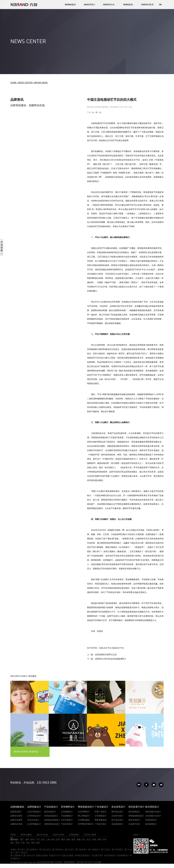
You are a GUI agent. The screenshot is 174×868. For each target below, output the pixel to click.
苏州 (58, 839)
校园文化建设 (42, 855)
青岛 (12, 843)
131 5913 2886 (47, 783)
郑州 (18, 843)
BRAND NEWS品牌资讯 (98, 107)
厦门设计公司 (29, 855)
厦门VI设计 (70, 849)
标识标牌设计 (123, 855)
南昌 (68, 839)
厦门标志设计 (45, 849)
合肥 (94, 839)
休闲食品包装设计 (82, 855)
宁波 (23, 843)
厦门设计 (21, 849)
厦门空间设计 (118, 849)
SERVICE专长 (109, 5)
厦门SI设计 (106, 849)
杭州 (53, 839)
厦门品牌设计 (32, 849)
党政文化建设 (68, 855)
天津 (104, 839)
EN (160, 5)
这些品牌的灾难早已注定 (106, 655)
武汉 (84, 839)
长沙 (89, 839)
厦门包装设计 (81, 849)
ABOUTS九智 (42, 835)
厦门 (22, 839)
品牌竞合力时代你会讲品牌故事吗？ (111, 659)
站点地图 (98, 862)
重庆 (63, 839)
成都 (79, 839)
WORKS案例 (70, 5)
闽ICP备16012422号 (85, 862)
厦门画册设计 (94, 849)
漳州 (33, 843)
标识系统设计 (110, 855)
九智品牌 (58, 862)
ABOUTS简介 (90, 5)
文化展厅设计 (97, 855)
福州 (27, 839)
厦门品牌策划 (16, 855)
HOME (13, 835)
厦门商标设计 (58, 849)
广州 (38, 839)
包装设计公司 (55, 855)
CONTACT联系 (147, 5)
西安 (73, 839)
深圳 (32, 839)
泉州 (38, 843)
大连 (28, 843)
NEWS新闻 (128, 5)
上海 (48, 839)
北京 (43, 839)
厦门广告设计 (21, 852)
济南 (99, 839)
